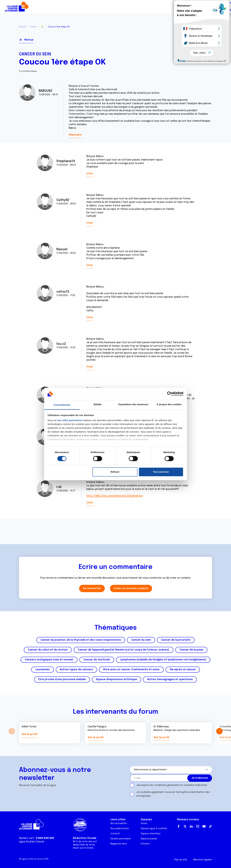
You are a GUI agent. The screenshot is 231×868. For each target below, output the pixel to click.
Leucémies (43, 670)
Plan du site (181, 860)
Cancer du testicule (97, 660)
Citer (90, 174)
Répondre (75, 135)
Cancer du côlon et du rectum (48, 650)
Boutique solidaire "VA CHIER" (175, 7)
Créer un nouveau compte (131, 588)
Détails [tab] (98, 404)
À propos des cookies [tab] (169, 404)
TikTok (210, 826)
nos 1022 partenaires (70, 420)
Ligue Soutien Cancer (32, 842)
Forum (87, 7)
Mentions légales (203, 860)
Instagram (198, 826)
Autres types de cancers (76, 670)
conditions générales (167, 785)
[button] (219, 731)
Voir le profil (29, 734)
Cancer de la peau (191, 650)
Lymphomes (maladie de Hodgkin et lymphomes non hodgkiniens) (163, 660)
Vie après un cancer (183, 670)
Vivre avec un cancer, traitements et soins (131, 670)
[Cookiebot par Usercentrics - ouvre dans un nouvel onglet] (169, 394)
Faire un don (215, 7)
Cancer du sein (35, 54)
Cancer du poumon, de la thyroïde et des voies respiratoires (81, 640)
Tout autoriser (161, 472)
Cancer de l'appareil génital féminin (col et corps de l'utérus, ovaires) (124, 650)
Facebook (179, 826)
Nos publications (120, 829)
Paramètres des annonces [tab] (133, 404)
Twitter (185, 826)
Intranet (145, 844)
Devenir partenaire (121, 839)
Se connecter (200, 39)
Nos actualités (119, 823)
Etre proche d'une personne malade (62, 679)
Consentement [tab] (62, 405)
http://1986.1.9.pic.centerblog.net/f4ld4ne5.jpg (115, 496)
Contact (115, 834)
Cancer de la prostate (176, 640)
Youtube (204, 826)
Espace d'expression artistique (116, 679)
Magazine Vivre (119, 844)
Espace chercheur (151, 834)
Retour (29, 40)
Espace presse (149, 839)
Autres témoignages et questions (170, 679)
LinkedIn (191, 826)
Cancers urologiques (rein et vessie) (49, 660)
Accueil (23, 27)
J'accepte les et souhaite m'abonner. (172, 785)
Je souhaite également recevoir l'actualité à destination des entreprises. (173, 794)
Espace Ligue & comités (154, 829)
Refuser (115, 472)
